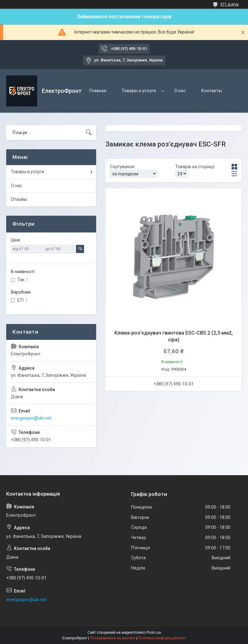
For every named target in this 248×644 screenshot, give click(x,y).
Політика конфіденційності (162, 638)
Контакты (212, 91)
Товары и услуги (139, 91)
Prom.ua (154, 633)
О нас (180, 91)
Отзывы (19, 199)
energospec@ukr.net (31, 418)
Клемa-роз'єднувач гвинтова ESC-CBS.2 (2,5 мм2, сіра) (174, 336)
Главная (98, 91)
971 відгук (230, 4)
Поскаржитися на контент (113, 638)
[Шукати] (89, 133)
